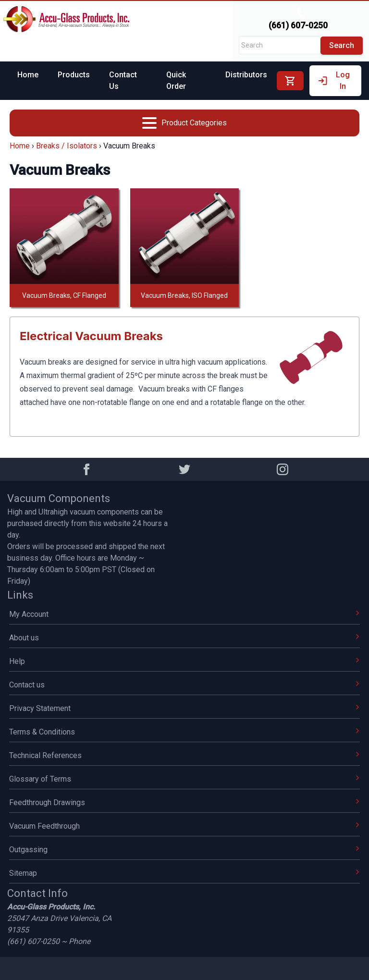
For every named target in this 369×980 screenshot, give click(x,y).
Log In (333, 80)
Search (342, 45)
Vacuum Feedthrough (184, 826)
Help (184, 661)
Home (28, 75)
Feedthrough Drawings (184, 802)
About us (184, 638)
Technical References (184, 755)
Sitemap (184, 873)
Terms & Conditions (184, 732)
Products (74, 75)
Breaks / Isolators (67, 146)
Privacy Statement (184, 708)
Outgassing (184, 850)
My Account (184, 614)
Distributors (246, 75)
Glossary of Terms (184, 779)
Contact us (184, 685)
